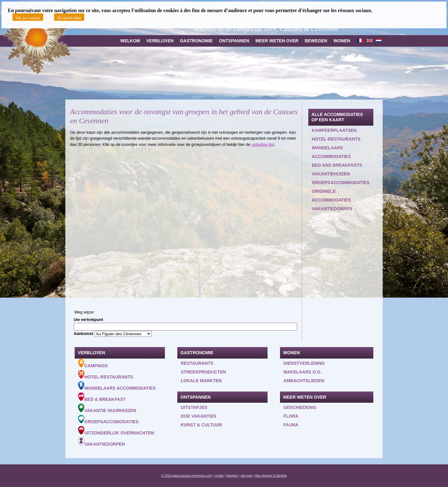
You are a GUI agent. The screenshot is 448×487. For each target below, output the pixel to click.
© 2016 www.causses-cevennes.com (187, 476)
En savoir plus (69, 18)
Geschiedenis (300, 407)
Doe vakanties (198, 416)
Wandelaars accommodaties (331, 152)
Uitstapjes (194, 407)
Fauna (291, 425)
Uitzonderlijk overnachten (116, 431)
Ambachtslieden (304, 381)
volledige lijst (263, 144)
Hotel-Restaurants (106, 375)
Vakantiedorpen (332, 209)
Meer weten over (277, 41)
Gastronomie (196, 41)
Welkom (130, 41)
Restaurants (197, 363)
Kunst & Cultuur (201, 425)
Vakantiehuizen (331, 174)
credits (219, 476)
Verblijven (160, 41)
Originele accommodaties (331, 196)
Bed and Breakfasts (337, 165)
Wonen (342, 41)
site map (246, 476)
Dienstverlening (304, 363)
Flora (291, 416)
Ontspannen (234, 41)
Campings (93, 364)
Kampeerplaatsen (334, 130)
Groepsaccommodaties (341, 183)
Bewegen (316, 41)
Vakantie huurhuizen (107, 408)
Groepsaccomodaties (108, 420)
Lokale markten (201, 381)
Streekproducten (203, 372)
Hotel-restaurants (336, 139)
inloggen (232, 476)
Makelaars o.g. (303, 372)
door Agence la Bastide (271, 476)
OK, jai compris (28, 18)
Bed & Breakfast (102, 397)
